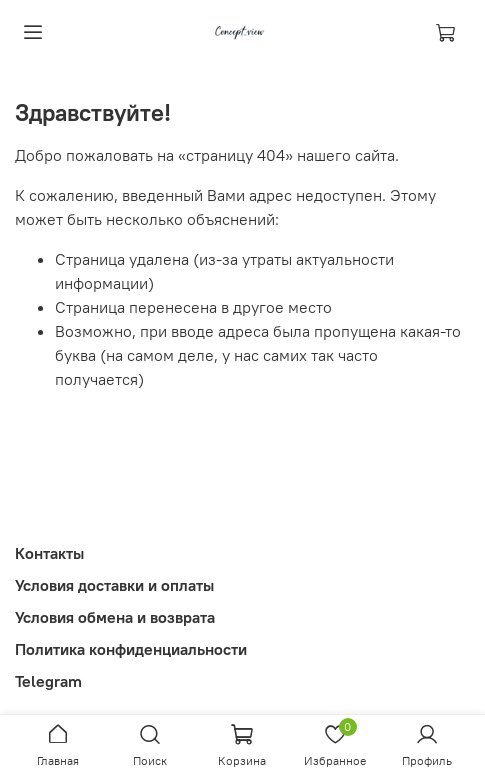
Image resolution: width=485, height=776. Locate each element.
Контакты (49, 553)
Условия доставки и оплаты (114, 585)
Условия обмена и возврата (115, 617)
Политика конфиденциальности (131, 649)
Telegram (48, 681)
